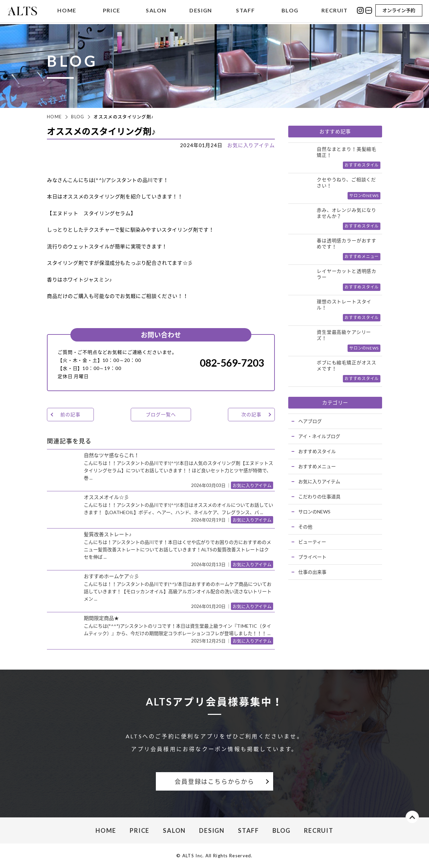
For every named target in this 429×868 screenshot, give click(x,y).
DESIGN (201, 11)
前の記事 (70, 414)
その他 (305, 527)
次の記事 (251, 414)
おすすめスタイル (317, 451)
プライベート (312, 557)
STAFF (245, 11)
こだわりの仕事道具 (319, 497)
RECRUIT (334, 11)
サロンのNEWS (314, 512)
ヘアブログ (310, 421)
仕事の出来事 (312, 572)
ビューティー (312, 542)
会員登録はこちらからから (214, 782)
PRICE (112, 11)
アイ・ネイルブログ (319, 436)
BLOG (290, 11)
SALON (156, 11)
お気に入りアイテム (251, 145)
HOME (67, 11)
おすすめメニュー (317, 466)
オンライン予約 (399, 11)
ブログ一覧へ (161, 414)
